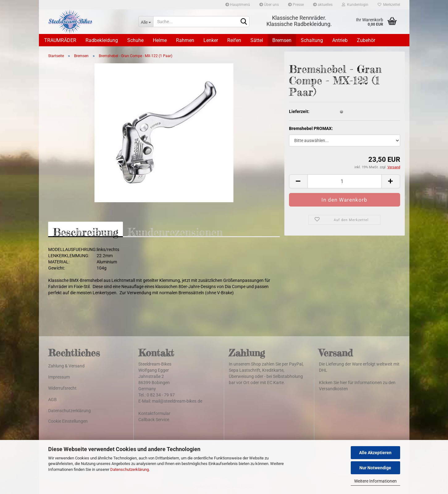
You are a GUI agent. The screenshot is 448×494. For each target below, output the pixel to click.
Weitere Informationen (375, 481)
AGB (52, 400)
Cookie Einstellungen (68, 421)
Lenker (211, 40)
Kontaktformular (154, 413)
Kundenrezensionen (175, 231)
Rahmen (185, 40)
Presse (296, 5)
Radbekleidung (102, 40)
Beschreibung (86, 231)
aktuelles (323, 5)
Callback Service (154, 420)
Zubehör (366, 40)
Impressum (59, 377)
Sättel (257, 40)
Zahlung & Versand (66, 366)
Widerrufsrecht (62, 388)
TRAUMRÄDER (60, 40)
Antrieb (340, 40)
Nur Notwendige (375, 468)
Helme (160, 40)
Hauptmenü (238, 5)
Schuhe (135, 40)
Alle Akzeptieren (375, 453)
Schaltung (312, 40)
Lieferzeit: (299, 111)
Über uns (269, 5)
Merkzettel (389, 5)
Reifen (234, 40)
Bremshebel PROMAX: (311, 128)
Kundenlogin (355, 5)
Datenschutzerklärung (130, 469)
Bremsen (282, 40)
